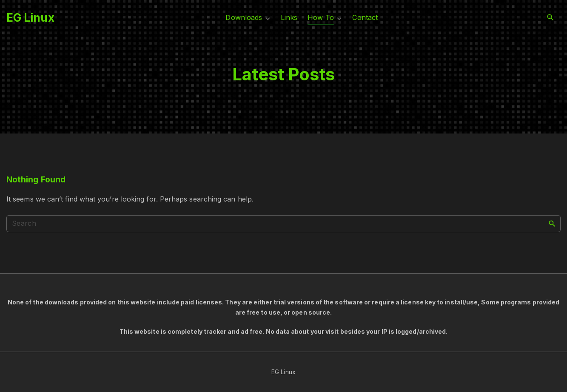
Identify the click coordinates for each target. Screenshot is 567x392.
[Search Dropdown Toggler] (551, 18)
